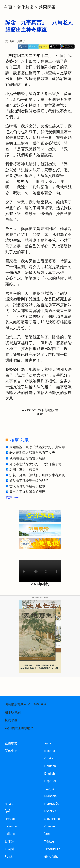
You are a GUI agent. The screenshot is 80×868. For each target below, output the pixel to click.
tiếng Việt (51, 856)
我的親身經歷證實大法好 (27, 458)
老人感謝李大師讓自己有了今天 (32, 453)
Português (52, 804)
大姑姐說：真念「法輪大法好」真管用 (37, 447)
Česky (49, 758)
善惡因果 (47, 7)
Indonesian (13, 826)
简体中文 (11, 751)
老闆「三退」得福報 (24, 470)
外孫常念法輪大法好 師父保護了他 (36, 464)
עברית (9, 804)
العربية (49, 743)
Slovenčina (52, 819)
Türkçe (49, 841)
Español (50, 781)
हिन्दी (8, 811)
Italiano (10, 834)
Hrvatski (11, 819)
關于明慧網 (13, 712)
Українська (52, 849)
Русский (50, 811)
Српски (50, 826)
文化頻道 (25, 7)
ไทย (47, 834)
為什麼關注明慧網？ (19, 728)
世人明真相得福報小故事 (27, 486)
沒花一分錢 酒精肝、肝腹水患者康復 (37, 475)
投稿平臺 (11, 720)
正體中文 (11, 743)
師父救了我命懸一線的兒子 (29, 481)
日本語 (10, 841)
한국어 (10, 849)
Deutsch (50, 766)
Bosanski (51, 751)
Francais (51, 796)
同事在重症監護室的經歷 (27, 492)
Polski (9, 856)
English (50, 773)
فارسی (49, 789)
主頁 (8, 7)
